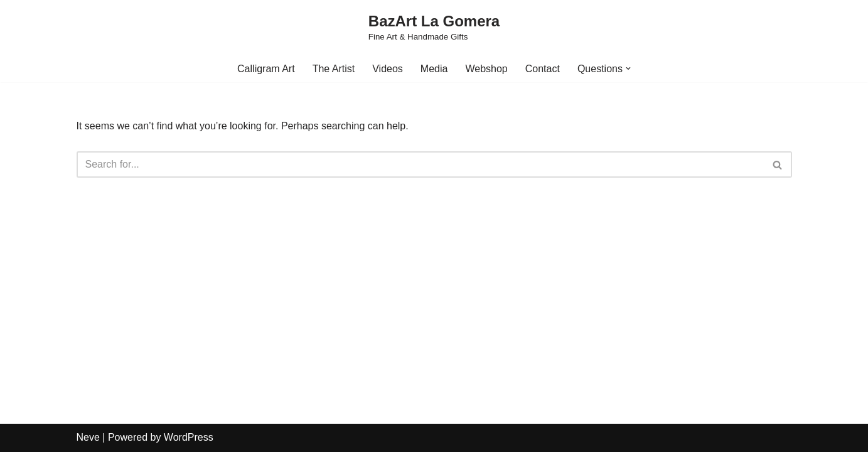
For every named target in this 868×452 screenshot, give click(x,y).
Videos (388, 69)
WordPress (189, 437)
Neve (88, 437)
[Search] (420, 164)
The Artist (334, 69)
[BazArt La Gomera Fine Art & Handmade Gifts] (434, 28)
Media (434, 69)
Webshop (486, 69)
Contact (543, 69)
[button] (628, 68)
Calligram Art (266, 69)
